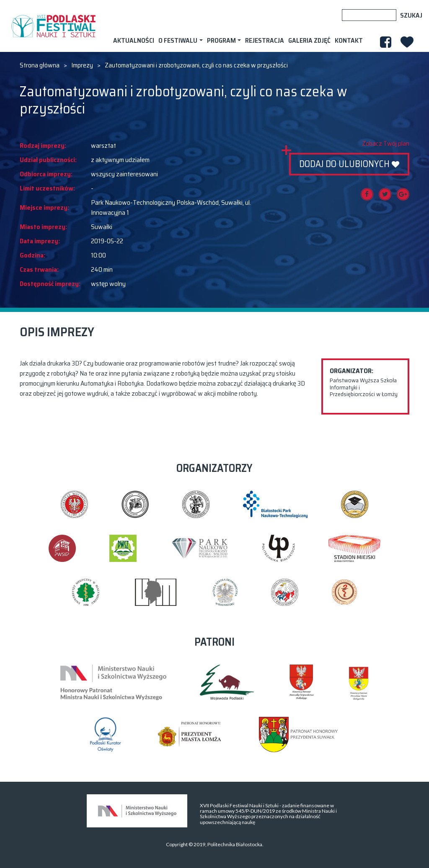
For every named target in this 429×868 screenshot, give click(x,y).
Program (221, 40)
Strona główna (40, 65)
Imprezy (82, 65)
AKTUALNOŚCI (134, 40)
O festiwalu (178, 40)
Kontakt (349, 40)
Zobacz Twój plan (386, 144)
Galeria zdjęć (309, 40)
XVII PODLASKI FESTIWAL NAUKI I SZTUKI (53, 26)
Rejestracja (265, 40)
